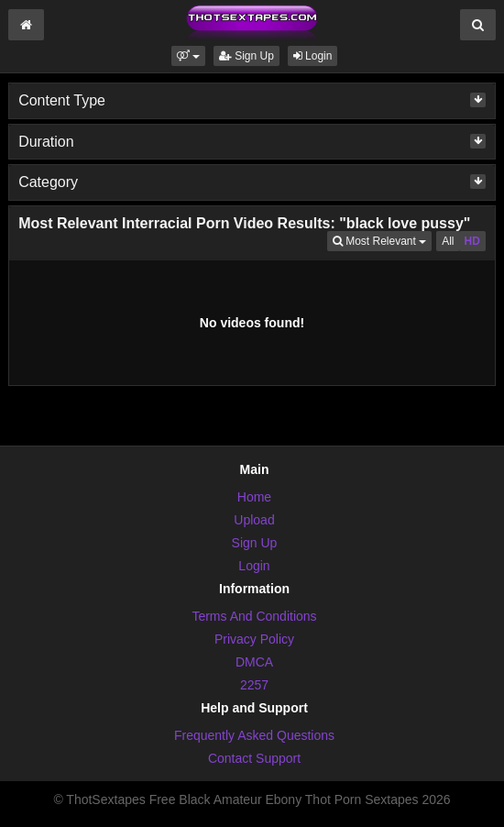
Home (254, 497)
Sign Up (247, 56)
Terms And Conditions (254, 616)
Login (313, 56)
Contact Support (254, 758)
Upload (254, 520)
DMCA (254, 662)
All (448, 241)
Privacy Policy (254, 639)
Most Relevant (382, 240)
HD (472, 241)
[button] (188, 56)
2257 (254, 685)
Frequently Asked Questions (254, 735)
